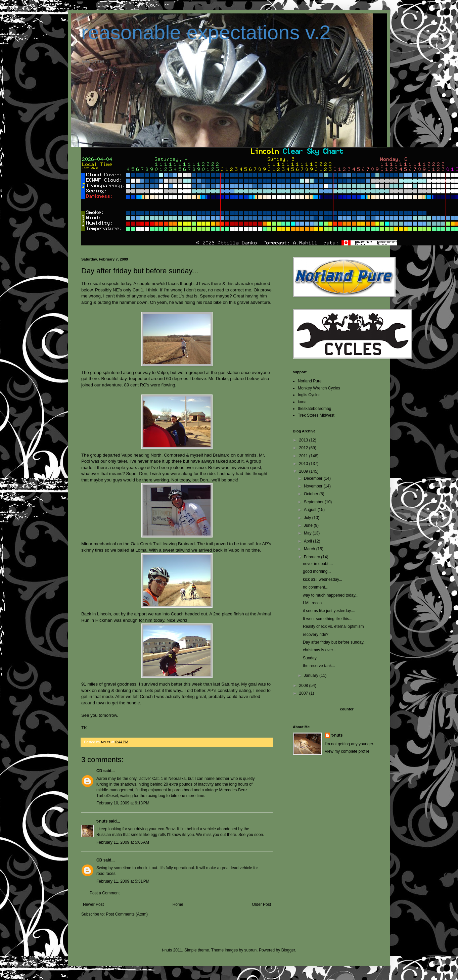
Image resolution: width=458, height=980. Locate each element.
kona (302, 402)
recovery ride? (316, 635)
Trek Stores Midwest (316, 415)
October (312, 494)
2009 (304, 471)
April (308, 541)
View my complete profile (347, 751)
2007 (304, 693)
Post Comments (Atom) (127, 914)
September (314, 502)
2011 (304, 456)
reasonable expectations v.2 (206, 32)
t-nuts (102, 821)
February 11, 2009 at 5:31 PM (123, 881)
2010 (304, 464)
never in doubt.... (318, 564)
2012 (304, 448)
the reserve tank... (319, 666)
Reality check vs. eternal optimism (333, 626)
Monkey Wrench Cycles (319, 388)
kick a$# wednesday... (323, 579)
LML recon (312, 603)
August (311, 510)
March (310, 549)
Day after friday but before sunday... (335, 642)
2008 (304, 686)
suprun (251, 950)
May (308, 533)
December (314, 478)
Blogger (288, 950)
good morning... (317, 571)
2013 (304, 440)
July (308, 518)
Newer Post (93, 904)
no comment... (316, 587)
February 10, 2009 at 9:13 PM (123, 803)
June (309, 525)
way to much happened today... (331, 595)
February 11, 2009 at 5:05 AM (123, 842)
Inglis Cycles (309, 395)
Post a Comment (105, 893)
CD (99, 771)
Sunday (310, 658)
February (312, 557)
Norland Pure (310, 381)
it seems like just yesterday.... (329, 611)
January (312, 675)
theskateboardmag (314, 409)
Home (178, 904)
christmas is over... (319, 650)
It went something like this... (328, 619)
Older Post (261, 904)
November (314, 486)
